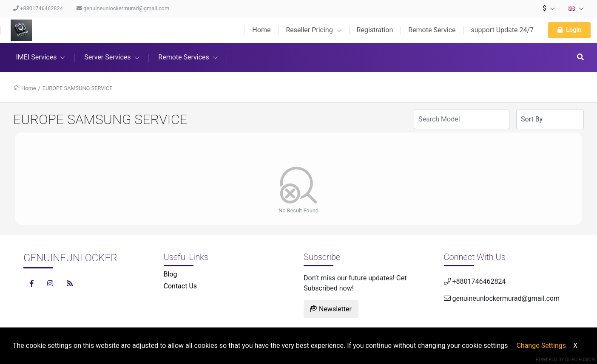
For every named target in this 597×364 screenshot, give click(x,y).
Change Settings (541, 346)
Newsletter (331, 309)
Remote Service (432, 30)
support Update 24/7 (502, 30)
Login (569, 30)
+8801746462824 (38, 8)
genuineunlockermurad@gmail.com (123, 8)
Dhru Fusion (580, 360)
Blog (171, 274)
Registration (375, 30)
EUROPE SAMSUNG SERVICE (78, 88)
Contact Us (181, 286)
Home (261, 30)
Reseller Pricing (313, 30)
